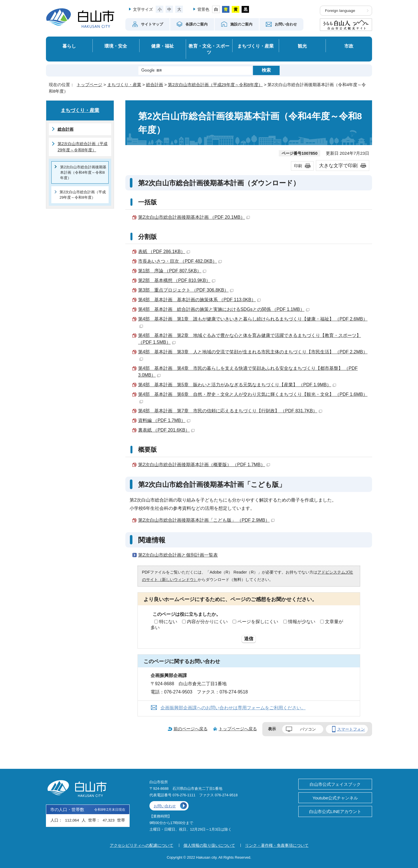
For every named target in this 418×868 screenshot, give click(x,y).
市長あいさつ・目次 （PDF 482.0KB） (180, 261)
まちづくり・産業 (256, 46)
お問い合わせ (165, 806)
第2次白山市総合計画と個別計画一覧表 (178, 555)
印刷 (298, 166)
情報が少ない (302, 622)
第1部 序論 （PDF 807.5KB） (172, 271)
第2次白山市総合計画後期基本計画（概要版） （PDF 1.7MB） (204, 465)
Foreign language (340, 11)
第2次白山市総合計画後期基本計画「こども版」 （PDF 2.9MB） (206, 520)
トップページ (89, 85)
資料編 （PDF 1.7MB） (164, 420)
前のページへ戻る (191, 729)
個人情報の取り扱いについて (209, 845)
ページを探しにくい (258, 622)
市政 (349, 46)
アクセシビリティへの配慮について (142, 845)
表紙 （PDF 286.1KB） (164, 252)
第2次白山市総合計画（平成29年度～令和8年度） (215, 85)
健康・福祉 (162, 46)
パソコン (308, 729)
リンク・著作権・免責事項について (277, 845)
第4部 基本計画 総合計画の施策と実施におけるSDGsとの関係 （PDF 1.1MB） (224, 309)
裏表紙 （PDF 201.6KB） (166, 430)
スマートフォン (351, 729)
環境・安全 (116, 46)
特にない (168, 622)
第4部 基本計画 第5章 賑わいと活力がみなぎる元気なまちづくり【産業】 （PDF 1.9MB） (237, 385)
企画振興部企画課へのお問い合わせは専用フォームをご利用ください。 (233, 708)
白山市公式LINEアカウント (335, 811)
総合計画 (155, 85)
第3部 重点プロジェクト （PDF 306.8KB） (186, 290)
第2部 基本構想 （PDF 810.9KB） (177, 280)
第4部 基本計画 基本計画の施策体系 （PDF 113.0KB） (199, 300)
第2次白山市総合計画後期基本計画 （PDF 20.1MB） (194, 217)
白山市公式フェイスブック (335, 784)
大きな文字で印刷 (338, 165)
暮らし (69, 46)
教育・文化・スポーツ (209, 49)
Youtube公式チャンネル (335, 798)
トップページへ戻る (238, 729)
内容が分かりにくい (207, 622)
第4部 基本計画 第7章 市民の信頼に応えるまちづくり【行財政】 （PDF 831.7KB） (230, 411)
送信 (249, 639)
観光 (302, 46)
